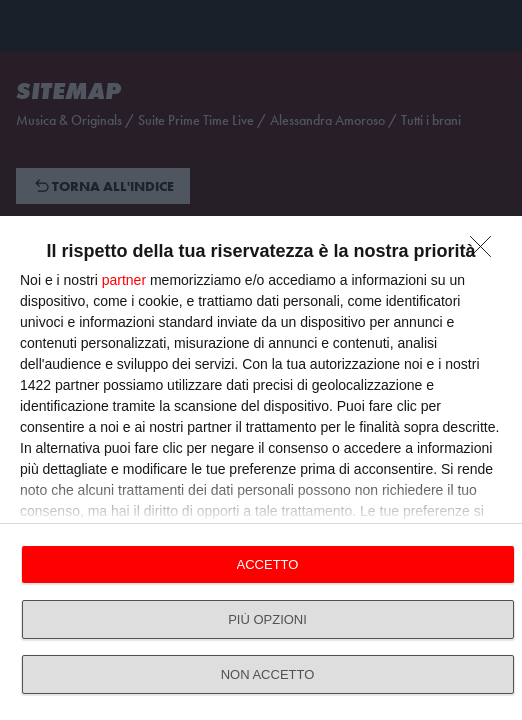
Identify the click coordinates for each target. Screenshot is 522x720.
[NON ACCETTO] (486, 252)
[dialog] (261, 468)
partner (124, 280)
